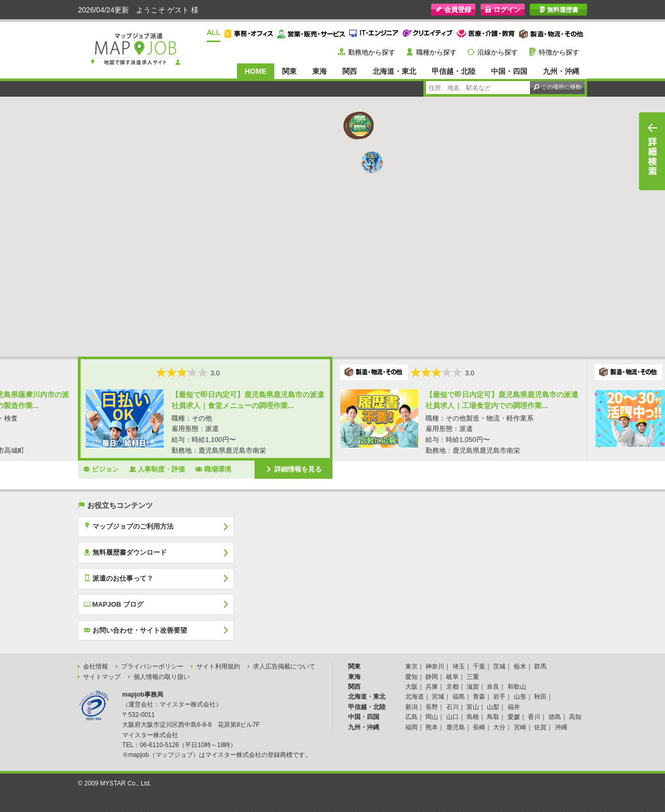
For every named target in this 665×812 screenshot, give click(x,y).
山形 (520, 697)
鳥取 (493, 717)
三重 (473, 677)
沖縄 (561, 727)
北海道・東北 (394, 71)
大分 (499, 727)
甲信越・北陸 (454, 71)
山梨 (493, 707)
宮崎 (520, 727)
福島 (459, 697)
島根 (473, 717)
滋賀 (473, 687)
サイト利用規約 (218, 666)
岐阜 (453, 677)
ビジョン (101, 469)
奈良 (493, 687)
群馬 (540, 666)
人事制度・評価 (157, 469)
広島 (411, 717)
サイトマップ (102, 677)
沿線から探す (498, 52)
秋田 (540, 697)
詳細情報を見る (294, 469)
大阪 (411, 687)
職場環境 (213, 469)
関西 (350, 71)
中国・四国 (509, 71)
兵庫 (432, 687)
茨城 (499, 666)
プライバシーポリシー (152, 666)
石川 (453, 707)
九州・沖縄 (561, 71)
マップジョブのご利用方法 (129, 526)
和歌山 (517, 687)
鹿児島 (456, 727)
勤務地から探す (372, 52)
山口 (453, 717)
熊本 (432, 727)
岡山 (432, 717)
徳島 (555, 717)
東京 (411, 666)
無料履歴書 (559, 10)
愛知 (411, 677)
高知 (575, 717)
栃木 (520, 666)
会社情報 (96, 666)
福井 (514, 707)
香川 (534, 717)
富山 (473, 707)
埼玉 (459, 666)
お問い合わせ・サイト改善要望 (135, 630)
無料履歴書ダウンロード (125, 552)
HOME (256, 71)
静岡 (432, 677)
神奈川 (435, 666)
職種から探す (436, 52)
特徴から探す (559, 52)
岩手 (499, 697)
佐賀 (540, 727)
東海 (320, 71)
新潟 (411, 707)
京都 (453, 687)
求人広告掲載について (284, 666)
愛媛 (514, 717)
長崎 (479, 727)
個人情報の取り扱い (162, 677)
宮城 (438, 697)
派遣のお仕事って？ (118, 578)
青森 (479, 697)
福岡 (411, 727)
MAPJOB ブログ (114, 604)
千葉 (479, 666)
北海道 (415, 697)
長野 (432, 707)
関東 (289, 71)
